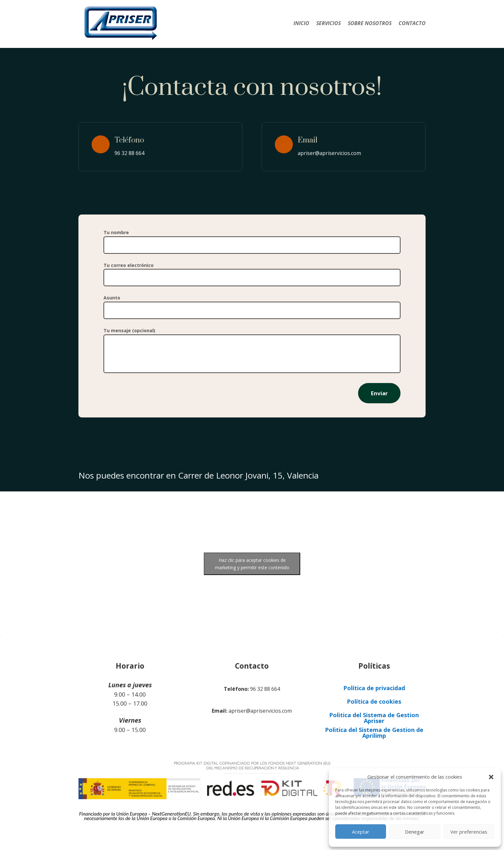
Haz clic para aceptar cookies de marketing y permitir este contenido (252, 564)
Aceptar (361, 832)
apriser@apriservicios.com (329, 153)
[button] (491, 777)
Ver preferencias (469, 832)
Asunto (252, 304)
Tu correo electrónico (252, 271)
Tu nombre (252, 239)
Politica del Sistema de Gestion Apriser (374, 718)
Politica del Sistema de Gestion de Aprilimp (374, 733)
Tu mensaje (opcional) (252, 351)
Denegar (415, 832)
